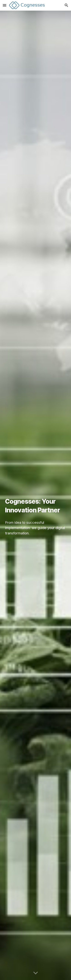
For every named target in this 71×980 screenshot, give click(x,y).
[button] (5, 5)
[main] (36, 506)
